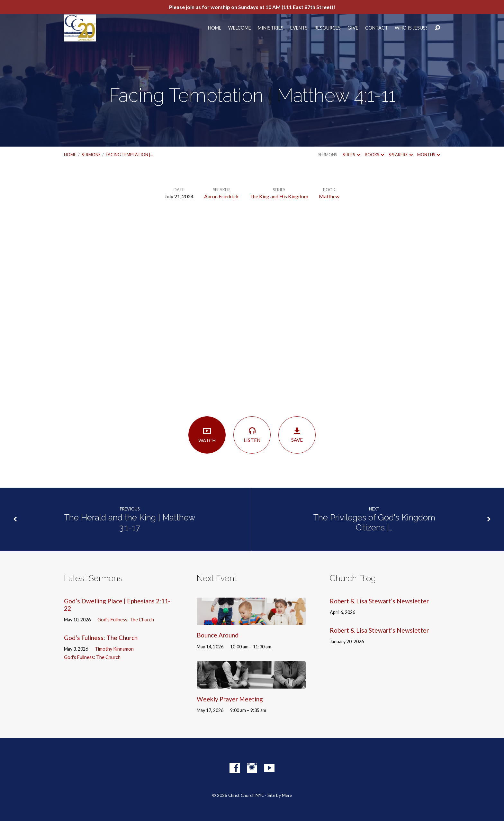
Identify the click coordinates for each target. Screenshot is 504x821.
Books (374, 155)
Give (353, 28)
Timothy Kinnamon (114, 649)
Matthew (329, 196)
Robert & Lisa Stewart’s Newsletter (379, 601)
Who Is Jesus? (411, 28)
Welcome (240, 28)
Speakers (401, 155)
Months (429, 155)
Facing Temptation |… (129, 155)
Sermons (91, 155)
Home (215, 28)
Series (351, 155)
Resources (328, 28)
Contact (377, 28)
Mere (287, 795)
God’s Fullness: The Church (101, 638)
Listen (252, 434)
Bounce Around (218, 635)
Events (299, 28)
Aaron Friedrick (221, 196)
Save (297, 435)
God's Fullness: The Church (126, 620)
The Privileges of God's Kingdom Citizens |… (374, 523)
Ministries (271, 28)
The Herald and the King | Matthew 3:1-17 (130, 523)
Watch (207, 435)
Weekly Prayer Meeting (230, 699)
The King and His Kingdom (279, 196)
